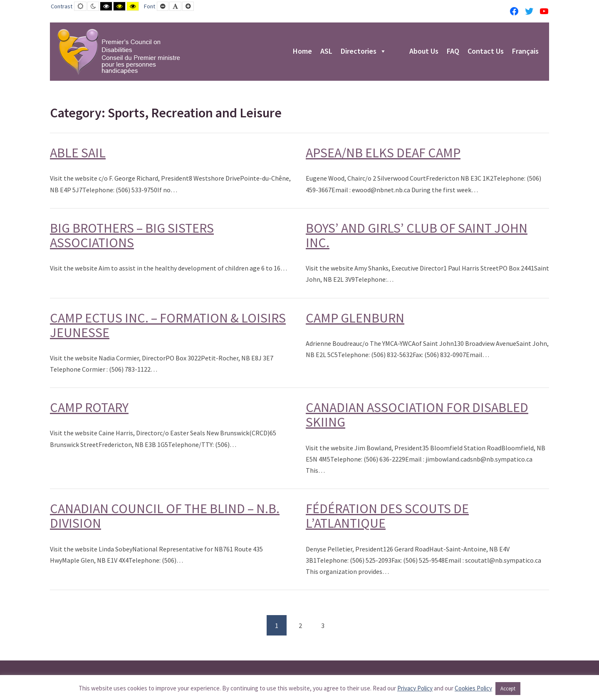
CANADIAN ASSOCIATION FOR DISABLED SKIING (417, 415)
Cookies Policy (473, 688)
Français (525, 52)
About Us (424, 52)
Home (302, 52)
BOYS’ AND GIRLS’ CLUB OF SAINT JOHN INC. (417, 235)
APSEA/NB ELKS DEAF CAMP (383, 153)
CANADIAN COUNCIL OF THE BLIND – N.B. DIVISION (165, 516)
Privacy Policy (415, 688)
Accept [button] (508, 689)
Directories (364, 52)
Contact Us (486, 52)
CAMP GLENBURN (355, 318)
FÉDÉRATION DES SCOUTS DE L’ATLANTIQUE (387, 516)
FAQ (453, 52)
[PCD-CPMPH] (119, 52)
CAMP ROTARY (89, 407)
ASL (326, 52)
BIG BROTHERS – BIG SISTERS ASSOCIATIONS (132, 235)
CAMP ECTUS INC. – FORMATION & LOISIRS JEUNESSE (168, 325)
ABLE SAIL (78, 153)
